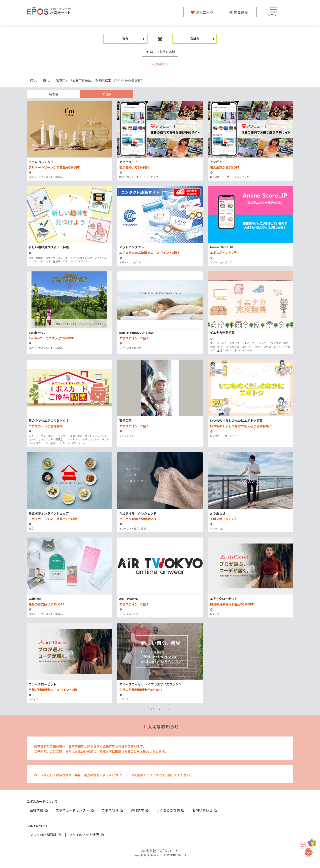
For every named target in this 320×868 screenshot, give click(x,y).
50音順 (107, 94)
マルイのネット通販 (87, 835)
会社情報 (39, 810)
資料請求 (140, 810)
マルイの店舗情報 (46, 835)
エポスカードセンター (75, 810)
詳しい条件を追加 (160, 52)
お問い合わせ (205, 810)
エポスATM (113, 810)
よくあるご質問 (171, 810)
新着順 (53, 94)
